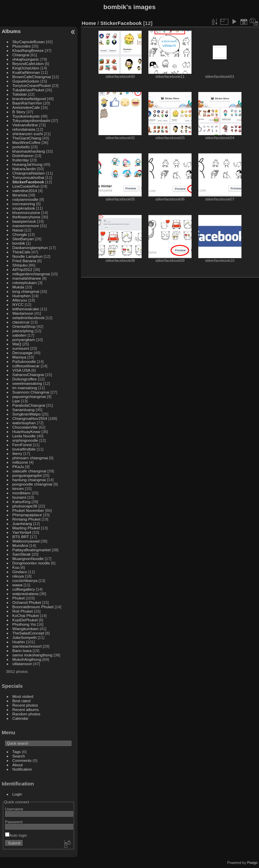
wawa (18, 585)
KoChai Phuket (26, 615)
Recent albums (26, 709)
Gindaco (20, 572)
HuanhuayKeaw (26, 431)
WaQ (17, 344)
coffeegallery (24, 589)
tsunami (19, 497)
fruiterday (21, 160)
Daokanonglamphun (30, 247)
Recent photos (25, 705)
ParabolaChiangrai (29, 405)
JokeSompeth (25, 637)
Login (17, 794)
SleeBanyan (23, 239)
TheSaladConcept (28, 633)
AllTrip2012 (22, 269)
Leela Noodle (24, 436)
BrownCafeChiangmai (32, 77)
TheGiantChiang (27, 138)
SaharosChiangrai (28, 375)
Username (14, 809)
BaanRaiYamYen (27, 103)
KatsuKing (22, 502)
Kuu (16, 567)
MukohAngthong (27, 659)
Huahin (19, 642)
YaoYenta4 (22, 532)
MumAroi (20, 545)
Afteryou (20, 300)
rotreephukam (25, 283)
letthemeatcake (26, 309)
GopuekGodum (26, 81)
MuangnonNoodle (28, 559)
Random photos (26, 714)
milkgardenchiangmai (31, 274)
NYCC (18, 304)
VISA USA (21, 370)
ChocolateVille (25, 427)
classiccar (21, 322)
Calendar (21, 718)
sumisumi (21, 348)
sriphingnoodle (25, 440)
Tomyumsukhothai (28, 177)
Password (14, 822)
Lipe (16, 401)
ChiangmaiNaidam (29, 173)
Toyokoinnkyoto (26, 116)
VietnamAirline (25, 125)
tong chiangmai (26, 291)
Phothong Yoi (24, 624)
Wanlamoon (23, 313)
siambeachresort (27, 646)
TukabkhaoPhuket (28, 90)
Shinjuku (20, 265)
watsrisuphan (24, 423)
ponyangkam (24, 339)
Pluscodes (22, 46)
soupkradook (24, 208)
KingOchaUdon (26, 68)
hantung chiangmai (29, 480)
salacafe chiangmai (30, 471)
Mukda (18, 287)
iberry (17, 453)
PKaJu (18, 467)
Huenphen (22, 296)
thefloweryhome (26, 217)
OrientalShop (24, 326)
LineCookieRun (26, 186)
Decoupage (23, 353)
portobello (21, 147)
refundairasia (24, 129)
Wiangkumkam (26, 629)
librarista (20, 195)
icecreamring (24, 204)
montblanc (22, 493)
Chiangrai (21, 55)
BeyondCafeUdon (28, 64)
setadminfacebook (29, 318)
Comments (22, 760)
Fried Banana (24, 261)
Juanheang (22, 523)
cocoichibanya (25, 580)
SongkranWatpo (27, 414)
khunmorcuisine (26, 212)
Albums (11, 31)
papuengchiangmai (29, 396)
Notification (22, 769)
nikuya (18, 576)
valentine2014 (25, 191)
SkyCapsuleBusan (29, 42)
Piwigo (252, 863)
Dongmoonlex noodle (31, 563)
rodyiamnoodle (25, 199)
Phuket (19, 598)
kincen (18, 488)
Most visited (23, 696)
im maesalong (25, 388)
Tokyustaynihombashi (32, 120)
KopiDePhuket (25, 620)
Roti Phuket (23, 611)
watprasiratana (25, 594)
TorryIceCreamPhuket (32, 85)
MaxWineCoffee (27, 142)
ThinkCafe (22, 252)
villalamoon (22, 664)
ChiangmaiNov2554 (30, 418)
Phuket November (28, 510)
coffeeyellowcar (26, 366)
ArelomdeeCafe (26, 107)
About (18, 765)
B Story (19, 112)
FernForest (22, 445)
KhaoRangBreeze (28, 50)
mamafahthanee (27, 278)
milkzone (20, 462)
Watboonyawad (26, 541)
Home (89, 23)
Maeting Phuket (26, 528)
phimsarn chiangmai (30, 458)
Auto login (16, 835)
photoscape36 (25, 506)
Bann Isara (22, 650)
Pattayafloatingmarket (32, 550)
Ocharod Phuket (27, 602)
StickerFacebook (28, 182)
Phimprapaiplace (27, 515)
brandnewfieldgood (29, 99)
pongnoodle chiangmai (32, 484)
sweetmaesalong (27, 383)
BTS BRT (21, 537)
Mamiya (19, 357)
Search (19, 756)
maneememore (26, 226)
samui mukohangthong (33, 655)
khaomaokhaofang (29, 151)
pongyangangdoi (27, 475)
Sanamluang (24, 410)
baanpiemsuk (24, 221)
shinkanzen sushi (28, 134)
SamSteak (22, 554)
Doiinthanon (23, 156)
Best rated (22, 701)
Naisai (18, 230)
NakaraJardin (24, 169)
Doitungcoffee (25, 379)
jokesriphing (23, 331)
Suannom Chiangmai (31, 392)
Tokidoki (20, 94)
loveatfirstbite (24, 449)
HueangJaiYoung (27, 164)
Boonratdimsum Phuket (33, 607)
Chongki (20, 234)
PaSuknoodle (24, 361)
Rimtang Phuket (27, 519)
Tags (17, 752)
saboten (20, 335)
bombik (19, 243)
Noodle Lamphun (28, 256)
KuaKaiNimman (26, 72)
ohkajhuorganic (26, 59)
